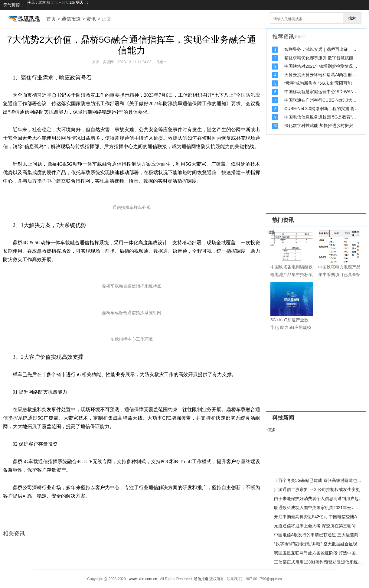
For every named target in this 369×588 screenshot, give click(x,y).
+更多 (271, 232)
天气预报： (14, 5)
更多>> (300, 37)
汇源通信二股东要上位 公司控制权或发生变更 (317, 489)
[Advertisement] (304, 175)
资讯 (91, 19)
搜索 (352, 18)
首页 (51, 19)
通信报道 (71, 19)
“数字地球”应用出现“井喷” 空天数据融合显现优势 (320, 544)
